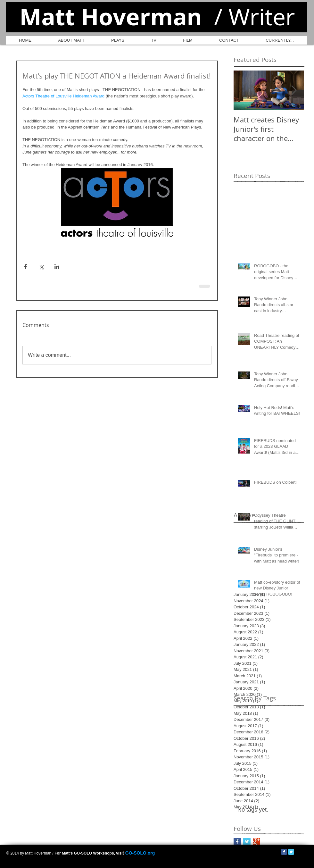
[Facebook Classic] (284, 852)
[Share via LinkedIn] (57, 267)
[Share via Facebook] (25, 267)
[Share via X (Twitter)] (41, 267)
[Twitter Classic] (291, 852)
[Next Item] (294, 90)
